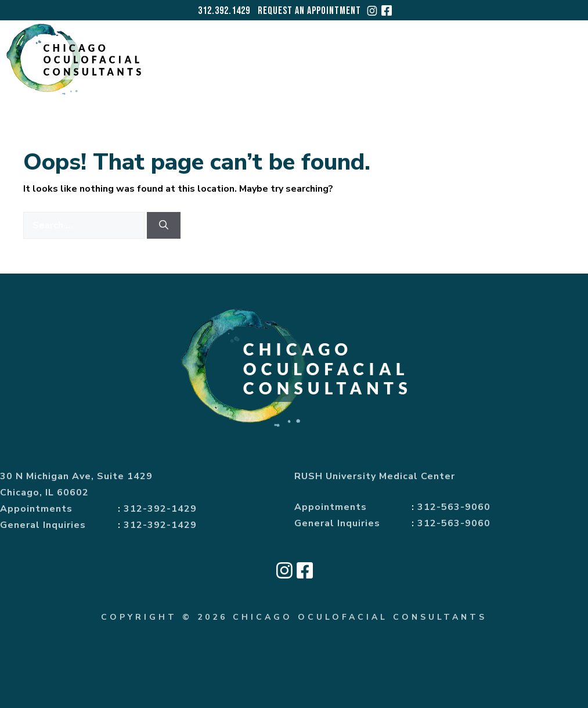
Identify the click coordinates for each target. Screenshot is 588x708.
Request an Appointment (309, 11)
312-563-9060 (454, 507)
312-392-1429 (160, 509)
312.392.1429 (224, 11)
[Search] (164, 225)
